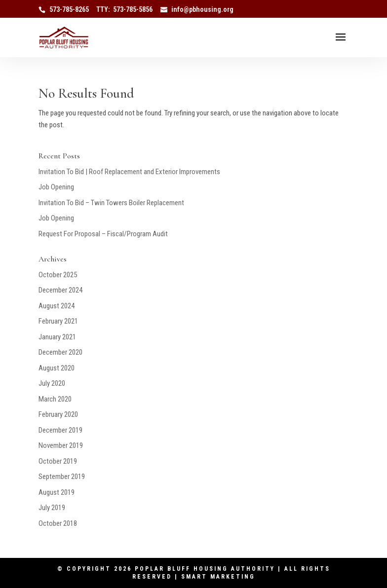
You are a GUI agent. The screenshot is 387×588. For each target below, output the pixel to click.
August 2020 (57, 368)
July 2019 (52, 508)
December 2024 (60, 290)
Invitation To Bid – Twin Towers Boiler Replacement (111, 203)
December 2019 (60, 430)
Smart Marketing (218, 577)
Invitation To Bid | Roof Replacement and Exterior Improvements (129, 172)
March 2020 (55, 399)
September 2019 (62, 477)
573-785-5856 (133, 9)
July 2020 (52, 383)
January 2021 (57, 337)
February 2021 (58, 321)
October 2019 (58, 461)
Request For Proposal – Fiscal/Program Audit (103, 234)
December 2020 (60, 352)
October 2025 (58, 275)
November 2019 (61, 445)
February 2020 (58, 414)
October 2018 (58, 523)
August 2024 (57, 306)
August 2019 (57, 492)
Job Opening (56, 187)
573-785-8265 (69, 9)
